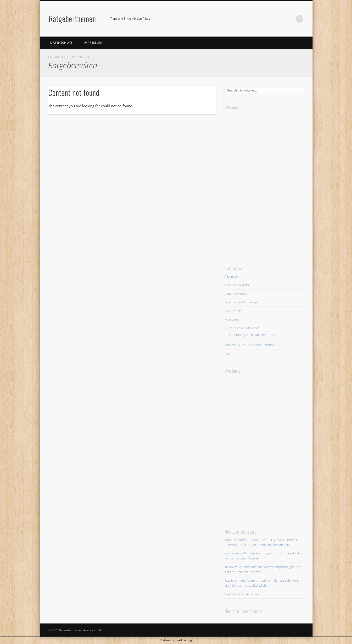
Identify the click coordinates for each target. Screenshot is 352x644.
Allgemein (231, 276)
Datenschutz (61, 43)
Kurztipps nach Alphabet (242, 328)
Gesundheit (233, 311)
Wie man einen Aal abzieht (243, 594)
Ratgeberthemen (72, 19)
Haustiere (231, 319)
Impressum (93, 43)
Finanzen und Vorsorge (241, 302)
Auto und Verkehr (237, 285)
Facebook (290, 19)
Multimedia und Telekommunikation (250, 345)
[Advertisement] (260, 183)
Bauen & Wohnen (237, 294)
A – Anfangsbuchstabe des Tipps (252, 335)
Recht (228, 354)
